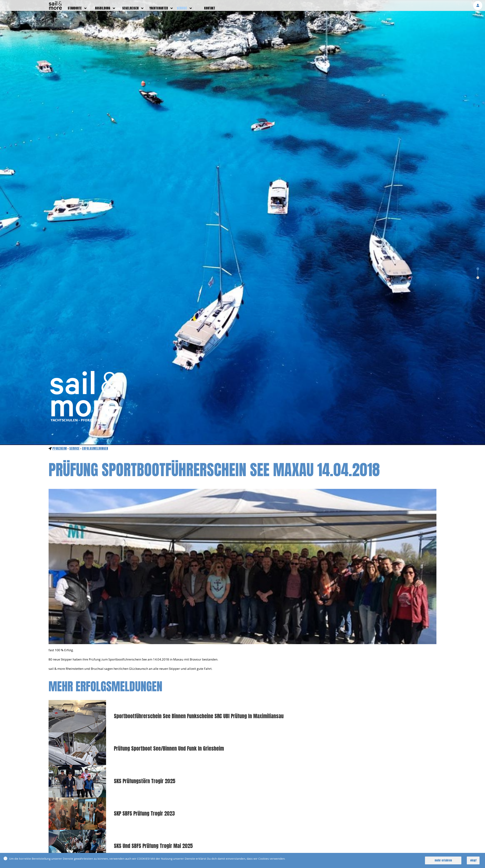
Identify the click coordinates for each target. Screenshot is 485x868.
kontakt (210, 8)
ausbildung (103, 8)
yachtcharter (159, 8)
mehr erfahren (443, 860)
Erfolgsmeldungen (95, 448)
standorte (75, 8)
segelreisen (130, 8)
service (182, 8)
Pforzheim (60, 448)
